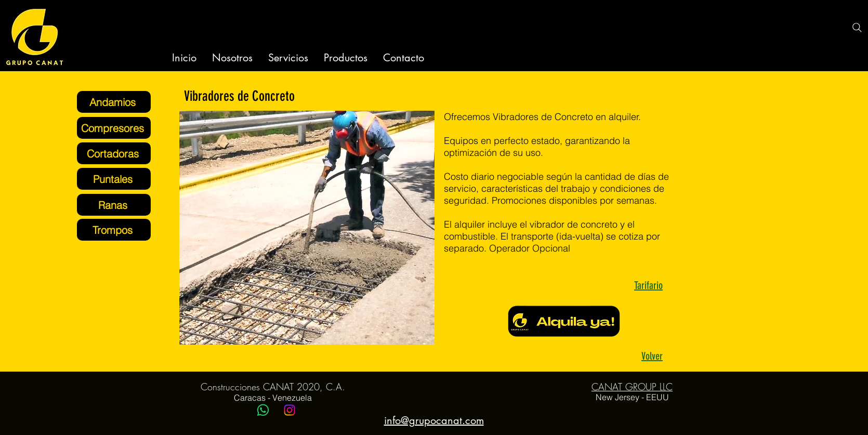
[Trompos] (114, 230)
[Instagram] (290, 410)
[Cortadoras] (114, 153)
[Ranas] (114, 205)
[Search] (857, 28)
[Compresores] (114, 128)
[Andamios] (114, 102)
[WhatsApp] (263, 410)
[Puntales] (114, 179)
